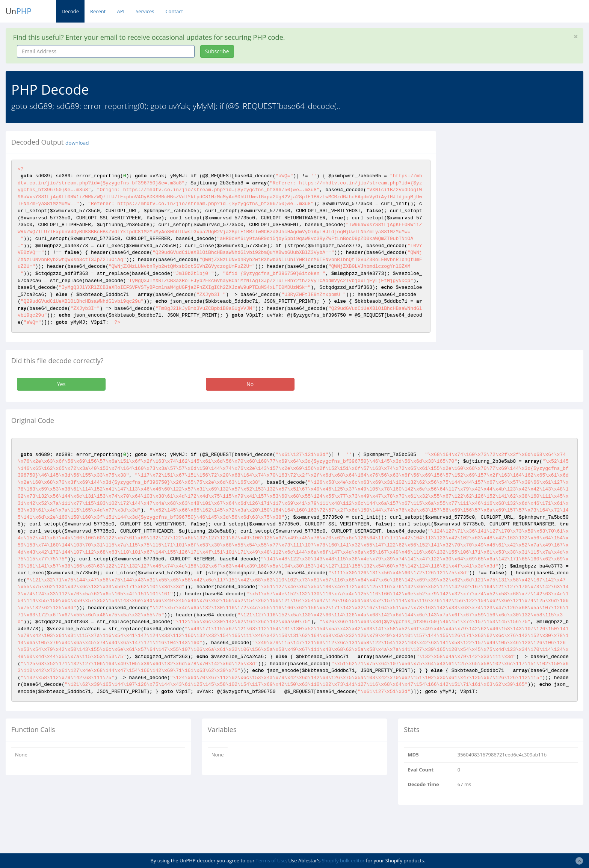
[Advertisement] (510, 184)
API (121, 11)
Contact (174, 11)
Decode (70, 11)
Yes (61, 384)
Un (19, 11)
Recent (98, 11)
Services (145, 11)
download (77, 143)
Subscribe (217, 51)
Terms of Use (271, 860)
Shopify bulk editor (343, 860)
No (250, 384)
